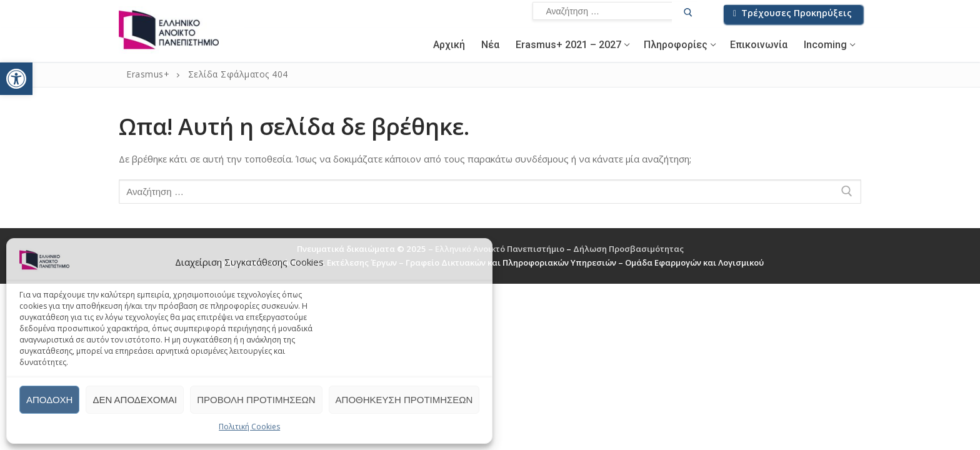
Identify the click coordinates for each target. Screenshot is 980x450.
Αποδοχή (49, 400)
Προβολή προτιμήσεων (256, 400)
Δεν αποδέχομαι (135, 400)
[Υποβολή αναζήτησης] (688, 14)
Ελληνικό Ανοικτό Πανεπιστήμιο (501, 249)
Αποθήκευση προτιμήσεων (404, 400)
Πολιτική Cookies (249, 427)
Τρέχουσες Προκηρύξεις (792, 13)
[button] (16, 79)
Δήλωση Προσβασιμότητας (628, 249)
